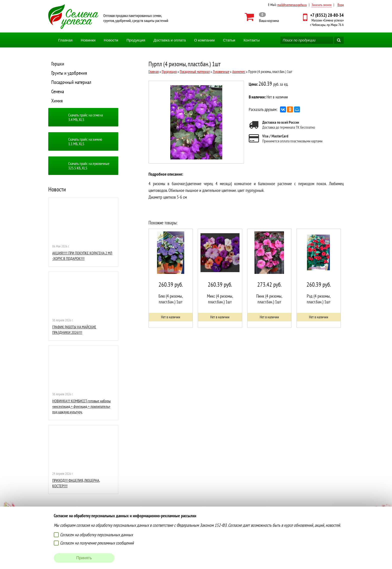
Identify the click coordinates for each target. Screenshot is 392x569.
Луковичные (221, 72)
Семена (58, 91)
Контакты (252, 40)
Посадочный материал (71, 82)
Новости (111, 40)
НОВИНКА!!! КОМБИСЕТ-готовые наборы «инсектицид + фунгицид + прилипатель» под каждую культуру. (81, 406)
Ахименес (239, 72)
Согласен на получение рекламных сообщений (97, 543)
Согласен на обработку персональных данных (96, 535)
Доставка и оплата (170, 40)
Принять (84, 558)
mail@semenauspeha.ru (292, 5)
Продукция (136, 40)
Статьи (229, 40)
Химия (57, 101)
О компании (204, 40)
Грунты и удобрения (69, 73)
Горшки (58, 64)
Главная (65, 40)
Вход (341, 5)
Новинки (88, 40)
